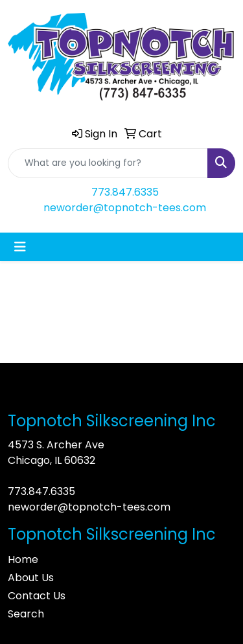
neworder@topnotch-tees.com (125, 208)
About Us (31, 578)
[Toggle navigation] (20, 247)
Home (23, 559)
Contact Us (37, 596)
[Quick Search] (108, 163)
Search (26, 614)
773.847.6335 (125, 192)
